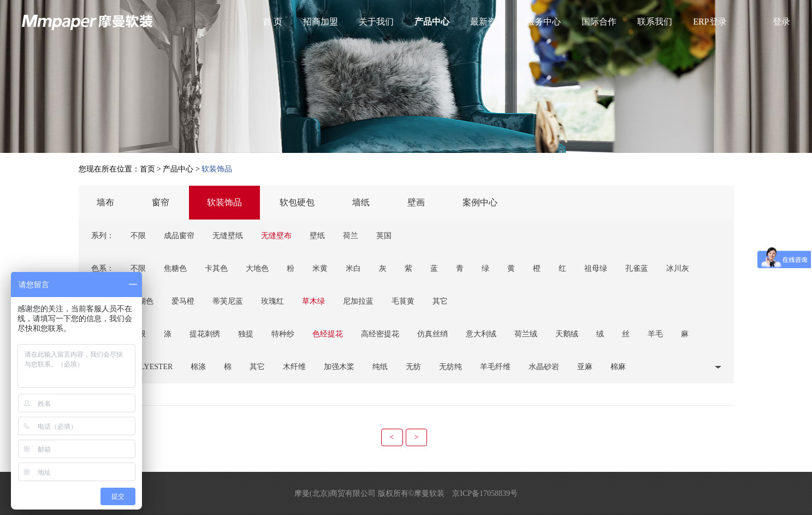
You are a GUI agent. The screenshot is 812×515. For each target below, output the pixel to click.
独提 (246, 334)
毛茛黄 (403, 301)
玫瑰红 (272, 301)
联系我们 (655, 22)
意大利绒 (481, 334)
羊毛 (655, 334)
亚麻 (585, 367)
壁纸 (317, 236)
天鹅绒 (567, 334)
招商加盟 (321, 22)
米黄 (320, 268)
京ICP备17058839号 (485, 493)
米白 (353, 268)
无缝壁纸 (228, 236)
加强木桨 (339, 367)
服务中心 (543, 22)
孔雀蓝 (637, 268)
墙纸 (361, 202)
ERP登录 (710, 22)
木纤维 (294, 367)
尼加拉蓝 (358, 301)
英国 (384, 236)
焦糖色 (175, 268)
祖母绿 (596, 268)
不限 (138, 236)
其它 (440, 301)
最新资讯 (488, 22)
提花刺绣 (205, 334)
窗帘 (161, 202)
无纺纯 (451, 367)
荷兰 (351, 236)
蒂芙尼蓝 (228, 301)
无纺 (413, 367)
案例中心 (480, 202)
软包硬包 (297, 202)
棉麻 (618, 367)
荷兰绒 (526, 334)
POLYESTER (152, 367)
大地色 (257, 268)
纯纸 (380, 367)
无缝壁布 (276, 236)
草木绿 (313, 301)
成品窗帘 (179, 236)
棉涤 (198, 367)
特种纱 (283, 334)
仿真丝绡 (432, 334)
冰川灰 (678, 268)
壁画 (416, 202)
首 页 (272, 22)
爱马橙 (183, 301)
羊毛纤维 (495, 367)
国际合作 (599, 22)
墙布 (105, 202)
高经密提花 (380, 334)
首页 (147, 169)
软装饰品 (224, 202)
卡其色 (216, 268)
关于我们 (376, 22)
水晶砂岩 (544, 367)
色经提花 (328, 334)
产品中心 (432, 22)
